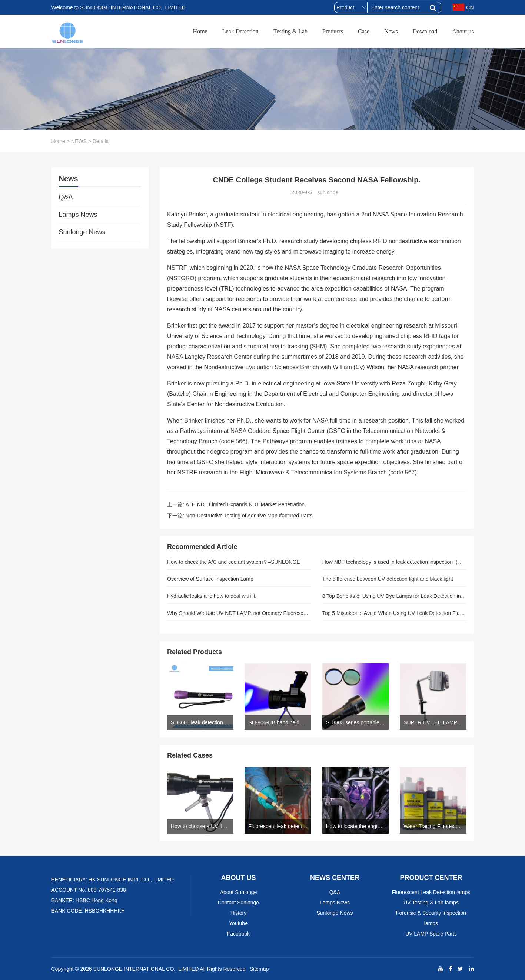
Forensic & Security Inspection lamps (431, 918)
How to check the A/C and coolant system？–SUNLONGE (234, 562)
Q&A (66, 197)
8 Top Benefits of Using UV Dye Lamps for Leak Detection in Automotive (394, 596)
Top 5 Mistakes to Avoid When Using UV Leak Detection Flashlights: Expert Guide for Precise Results (394, 613)
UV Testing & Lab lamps (431, 903)
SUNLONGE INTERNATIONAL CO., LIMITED (146, 969)
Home (200, 31)
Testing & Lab (290, 31)
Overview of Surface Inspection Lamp (210, 579)
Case (364, 31)
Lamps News (78, 215)
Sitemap (259, 969)
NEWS (79, 141)
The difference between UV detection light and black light (388, 579)
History (239, 913)
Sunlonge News (82, 232)
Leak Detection (240, 31)
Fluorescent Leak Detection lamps (431, 892)
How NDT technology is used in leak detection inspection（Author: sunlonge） (394, 562)
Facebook (238, 934)
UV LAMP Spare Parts (431, 934)
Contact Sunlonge (238, 903)
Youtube (238, 923)
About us (463, 31)
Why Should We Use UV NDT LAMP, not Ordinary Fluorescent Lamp (239, 613)
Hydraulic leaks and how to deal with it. (212, 596)
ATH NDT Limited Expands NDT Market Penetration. (246, 504)
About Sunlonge (239, 892)
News (391, 31)
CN (463, 7)
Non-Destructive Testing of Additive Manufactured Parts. (250, 516)
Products (333, 31)
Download (425, 31)
